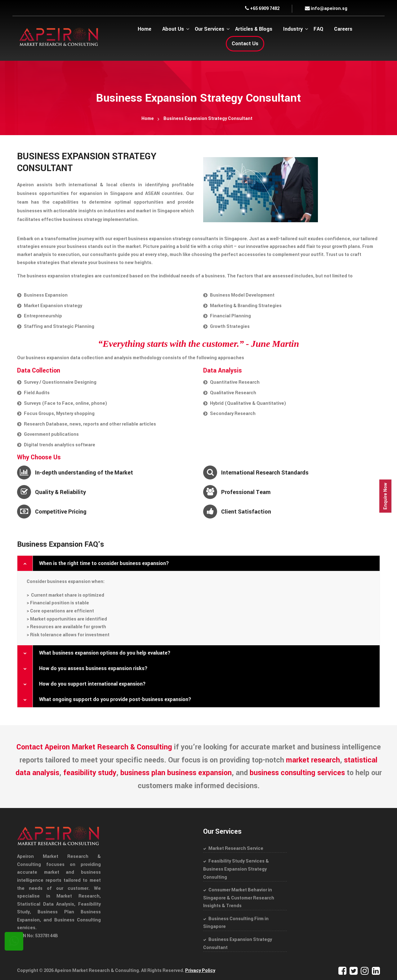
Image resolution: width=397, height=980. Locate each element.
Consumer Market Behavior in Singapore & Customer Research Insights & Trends (239, 898)
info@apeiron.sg (326, 9)
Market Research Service (236, 848)
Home (148, 119)
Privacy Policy (200, 971)
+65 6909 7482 (262, 9)
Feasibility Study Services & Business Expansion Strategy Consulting (236, 869)
